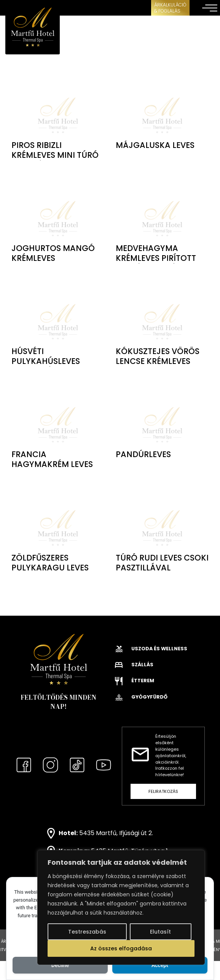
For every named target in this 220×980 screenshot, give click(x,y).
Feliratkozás (163, 791)
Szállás (134, 665)
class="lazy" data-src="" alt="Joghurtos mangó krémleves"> (58, 210)
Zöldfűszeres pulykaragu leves (50, 563)
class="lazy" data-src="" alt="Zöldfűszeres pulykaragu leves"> (58, 519)
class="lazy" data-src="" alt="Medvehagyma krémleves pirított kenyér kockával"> (162, 210)
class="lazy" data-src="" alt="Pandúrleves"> (162, 416)
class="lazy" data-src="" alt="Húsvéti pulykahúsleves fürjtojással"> (58, 313)
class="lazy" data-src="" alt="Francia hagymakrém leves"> (58, 416)
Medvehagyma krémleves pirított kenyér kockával (156, 258)
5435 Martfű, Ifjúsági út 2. (116, 833)
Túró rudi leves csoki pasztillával (162, 563)
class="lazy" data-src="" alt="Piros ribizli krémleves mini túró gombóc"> (58, 107)
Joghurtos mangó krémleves (53, 253)
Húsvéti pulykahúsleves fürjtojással (46, 361)
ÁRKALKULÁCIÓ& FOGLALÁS (170, 8)
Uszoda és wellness (151, 649)
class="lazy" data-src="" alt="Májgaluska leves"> (162, 107)
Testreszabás (87, 932)
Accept (160, 965)
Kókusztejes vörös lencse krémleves (158, 356)
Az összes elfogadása (121, 948)
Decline (60, 965)
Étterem (135, 681)
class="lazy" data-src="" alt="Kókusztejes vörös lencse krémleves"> (162, 313)
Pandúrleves (143, 454)
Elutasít (160, 932)
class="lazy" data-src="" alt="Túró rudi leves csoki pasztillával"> (162, 519)
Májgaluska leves (155, 145)
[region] (121, 907)
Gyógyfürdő (141, 697)
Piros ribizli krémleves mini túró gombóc (55, 155)
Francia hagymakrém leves (52, 459)
